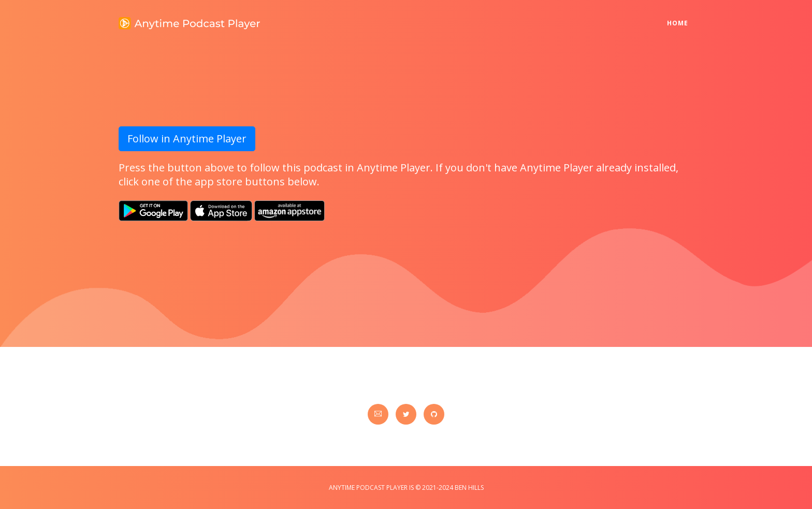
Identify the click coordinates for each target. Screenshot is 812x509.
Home (680, 16)
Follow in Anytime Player (187, 139)
